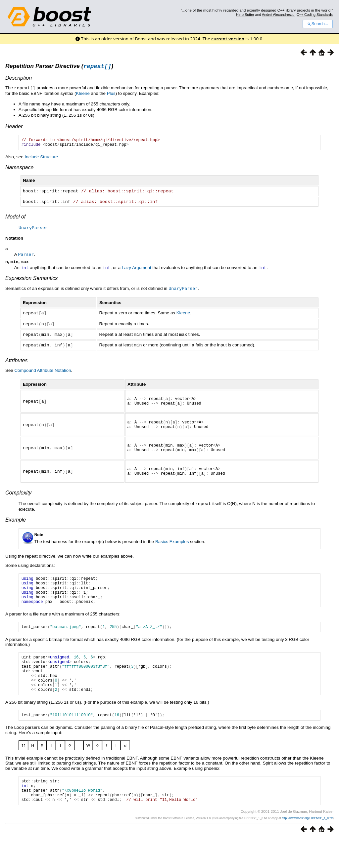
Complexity (18, 501)
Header (14, 127)
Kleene (83, 94)
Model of (15, 219)
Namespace (19, 170)
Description (19, 79)
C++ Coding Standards (315, 15)
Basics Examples (172, 550)
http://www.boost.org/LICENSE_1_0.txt (307, 847)
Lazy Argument (137, 270)
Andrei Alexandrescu (278, 15)
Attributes (17, 361)
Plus (111, 94)
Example (16, 528)
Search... (318, 24)
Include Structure (42, 159)
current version (228, 39)
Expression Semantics (31, 280)
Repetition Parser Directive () (59, 67)
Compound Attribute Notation (43, 371)
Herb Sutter (245, 15)
